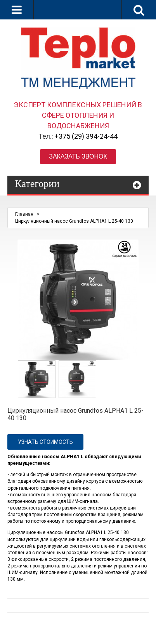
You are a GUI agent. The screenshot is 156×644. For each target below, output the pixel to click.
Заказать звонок (78, 156)
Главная (24, 214)
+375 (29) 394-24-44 (86, 136)
